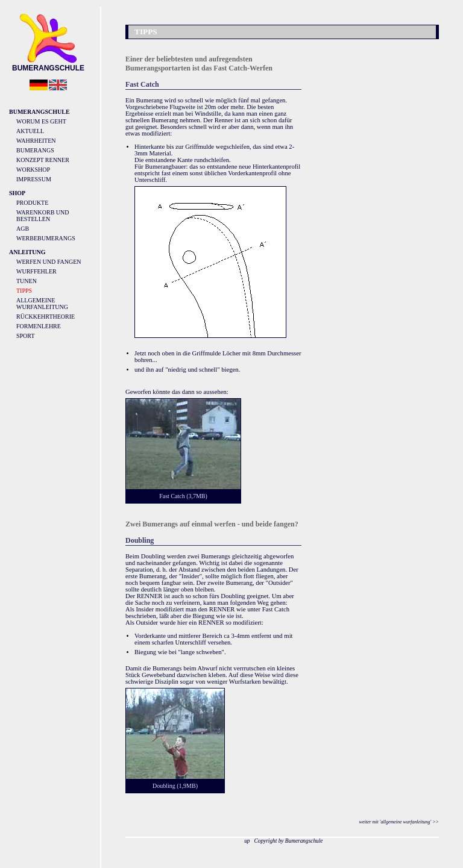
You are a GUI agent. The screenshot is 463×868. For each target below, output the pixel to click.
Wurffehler (36, 271)
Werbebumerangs (46, 238)
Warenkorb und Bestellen (43, 216)
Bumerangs (35, 150)
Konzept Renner (43, 160)
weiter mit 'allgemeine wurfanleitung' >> (399, 822)
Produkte (32, 203)
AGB (23, 229)
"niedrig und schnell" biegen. (203, 370)
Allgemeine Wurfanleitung (42, 304)
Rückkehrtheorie (46, 317)
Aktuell (30, 131)
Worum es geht (41, 121)
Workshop (33, 170)
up (247, 841)
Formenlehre (39, 326)
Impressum (34, 179)
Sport (26, 336)
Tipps (24, 291)
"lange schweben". (202, 652)
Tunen (27, 281)
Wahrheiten (36, 141)
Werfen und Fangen (49, 262)
